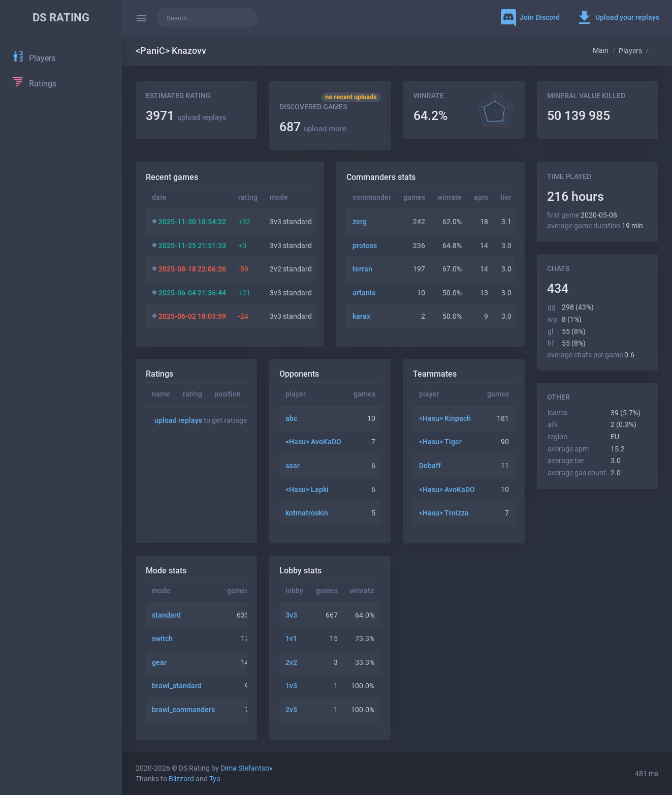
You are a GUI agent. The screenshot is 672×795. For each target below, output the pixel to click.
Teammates (435, 374)
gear (159, 663)
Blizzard (181, 779)
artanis (364, 293)
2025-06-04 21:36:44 (192, 293)
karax (361, 316)
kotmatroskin (307, 513)
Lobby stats (300, 571)
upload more (325, 129)
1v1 (291, 639)
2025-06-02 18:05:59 (192, 316)
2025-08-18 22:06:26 (192, 269)
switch (162, 639)
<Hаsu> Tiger (440, 442)
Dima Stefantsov (247, 768)
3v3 (291, 615)
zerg (360, 222)
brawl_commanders (183, 710)
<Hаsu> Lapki (307, 490)
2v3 (291, 710)
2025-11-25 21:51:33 (192, 246)
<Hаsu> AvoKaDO (313, 442)
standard (166, 615)
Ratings (159, 374)
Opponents (299, 374)
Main (601, 51)
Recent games (172, 177)
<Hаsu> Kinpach (445, 419)
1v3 (291, 686)
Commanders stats (381, 177)
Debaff (430, 466)
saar (293, 466)
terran (362, 269)
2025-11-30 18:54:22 (192, 222)
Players (630, 51)
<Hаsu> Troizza (444, 513)
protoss (365, 246)
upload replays (202, 117)
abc (291, 419)
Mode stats (166, 571)
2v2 (291, 663)
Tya (215, 779)
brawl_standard (177, 686)
